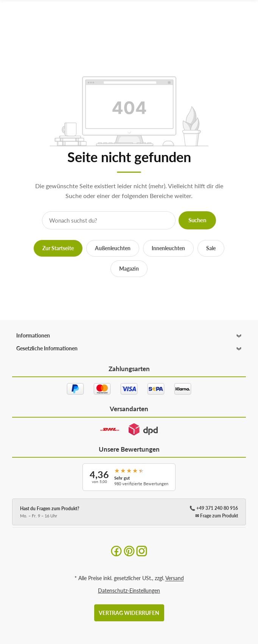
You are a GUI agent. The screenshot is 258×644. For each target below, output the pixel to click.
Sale (211, 248)
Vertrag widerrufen (129, 613)
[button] (129, 336)
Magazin (129, 269)
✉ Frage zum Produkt (217, 516)
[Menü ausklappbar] (246, 20)
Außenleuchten (113, 248)
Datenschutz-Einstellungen (129, 591)
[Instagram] (142, 551)
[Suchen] (231, 20)
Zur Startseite (58, 248)
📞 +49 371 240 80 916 (214, 508)
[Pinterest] (129, 551)
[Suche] (109, 220)
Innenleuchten (168, 248)
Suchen (197, 220)
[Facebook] (116, 551)
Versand (175, 578)
